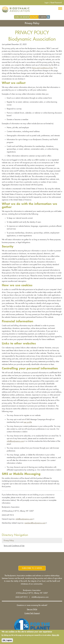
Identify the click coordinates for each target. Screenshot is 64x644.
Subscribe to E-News (32, 568)
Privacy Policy (9, 540)
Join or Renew (22, 17)
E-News (43, 17)
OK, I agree (7, 641)
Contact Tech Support (32, 613)
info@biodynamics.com (16, 441)
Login (47, 3)
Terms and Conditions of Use (42, 68)
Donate (34, 17)
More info (55, 635)
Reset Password (56, 3)
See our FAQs (32, 609)
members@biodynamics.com (36, 523)
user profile (28, 422)
